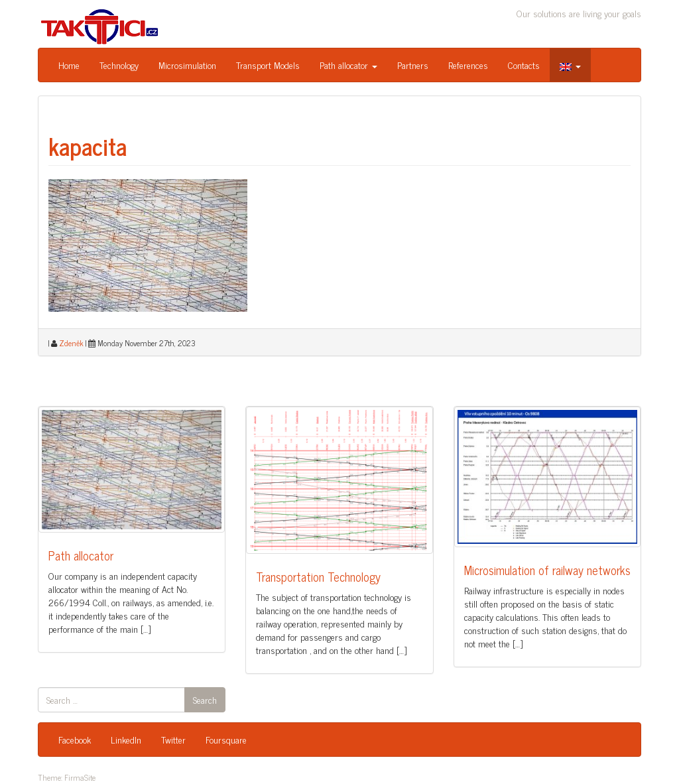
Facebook (75, 739)
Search (205, 699)
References (468, 65)
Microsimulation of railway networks (547, 570)
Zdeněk (71, 343)
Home (69, 65)
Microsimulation (187, 65)
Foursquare (226, 739)
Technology (119, 65)
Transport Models (268, 65)
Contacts (524, 65)
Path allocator (348, 65)
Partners (413, 65)
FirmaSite (80, 777)
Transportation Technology (318, 576)
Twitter (173, 739)
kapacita (88, 146)
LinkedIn (126, 739)
